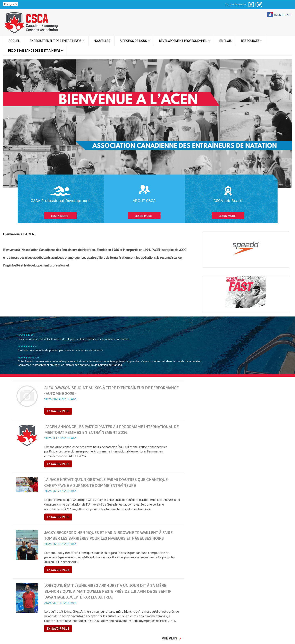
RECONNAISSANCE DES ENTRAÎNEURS (35, 51)
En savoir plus (58, 411)
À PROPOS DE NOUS (135, 41)
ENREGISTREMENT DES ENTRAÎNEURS (57, 41)
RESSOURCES (251, 41)
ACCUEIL (14, 41)
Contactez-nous (236, 4)
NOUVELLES (102, 41)
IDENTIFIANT (283, 15)
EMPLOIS (226, 41)
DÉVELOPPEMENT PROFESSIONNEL (185, 41)
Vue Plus (171, 638)
